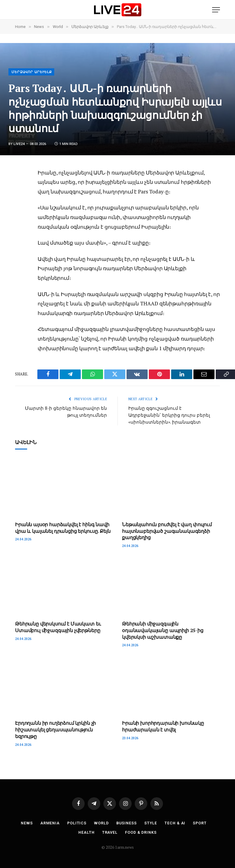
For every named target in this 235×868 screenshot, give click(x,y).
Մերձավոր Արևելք (32, 72)
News (26, 822)
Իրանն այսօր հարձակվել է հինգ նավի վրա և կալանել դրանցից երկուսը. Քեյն (63, 527)
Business (127, 822)
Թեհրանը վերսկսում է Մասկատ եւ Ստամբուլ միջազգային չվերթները (58, 627)
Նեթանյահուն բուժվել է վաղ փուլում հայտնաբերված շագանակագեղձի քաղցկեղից (167, 531)
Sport (201, 822)
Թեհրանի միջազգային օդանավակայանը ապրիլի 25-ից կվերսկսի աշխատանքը (163, 630)
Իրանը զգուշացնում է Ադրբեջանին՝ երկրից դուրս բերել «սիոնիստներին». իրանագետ (169, 415)
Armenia (49, 822)
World (101, 822)
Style (151, 822)
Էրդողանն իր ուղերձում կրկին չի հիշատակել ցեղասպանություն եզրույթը (55, 729)
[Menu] (216, 10)
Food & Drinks (141, 832)
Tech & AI (176, 822)
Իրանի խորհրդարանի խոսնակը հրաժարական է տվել (163, 726)
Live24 (19, 144)
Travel (110, 832)
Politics (76, 822)
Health (86, 832)
